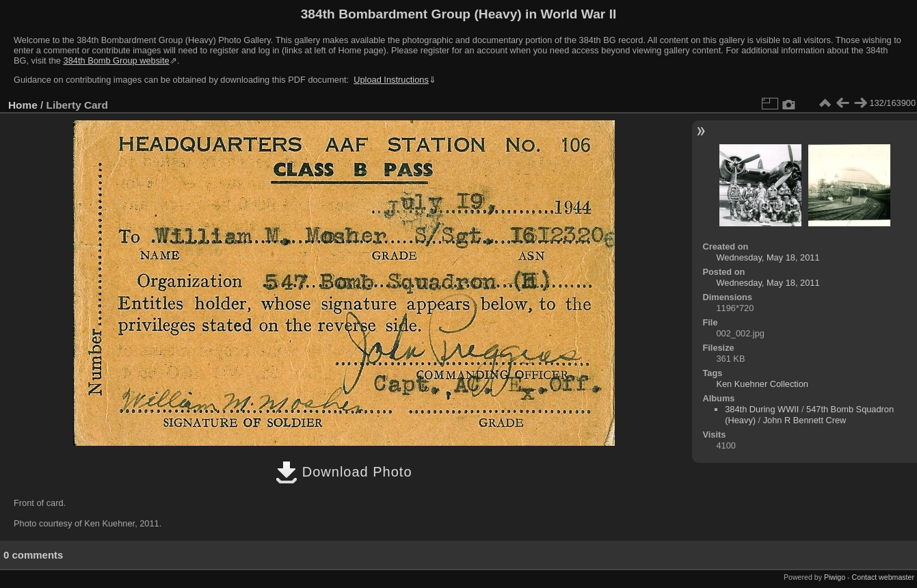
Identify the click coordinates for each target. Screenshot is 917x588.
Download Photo (344, 472)
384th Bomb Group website (117, 61)
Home (23, 105)
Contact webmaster (883, 577)
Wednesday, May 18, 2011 (768, 257)
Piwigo (835, 577)
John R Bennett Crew (805, 420)
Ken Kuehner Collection (762, 384)
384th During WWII (762, 409)
